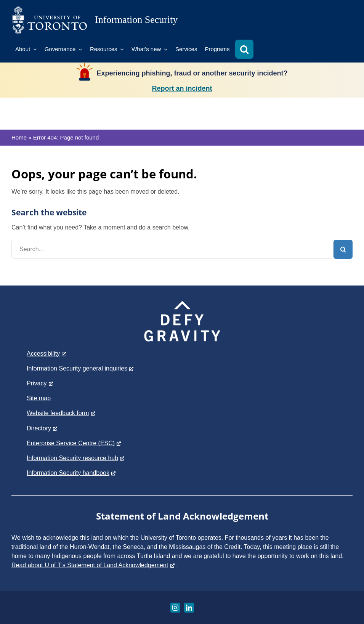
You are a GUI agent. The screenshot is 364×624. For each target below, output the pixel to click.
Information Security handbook (71, 473)
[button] (244, 49)
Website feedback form (61, 413)
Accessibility (47, 354)
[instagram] (175, 608)
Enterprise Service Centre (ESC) (74, 443)
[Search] (343, 249)
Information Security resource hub (76, 458)
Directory (42, 428)
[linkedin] (189, 608)
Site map (39, 398)
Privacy (40, 383)
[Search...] (172, 249)
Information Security (136, 20)
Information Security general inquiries (80, 368)
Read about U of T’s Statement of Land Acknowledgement (93, 565)
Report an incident (182, 88)
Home (19, 137)
